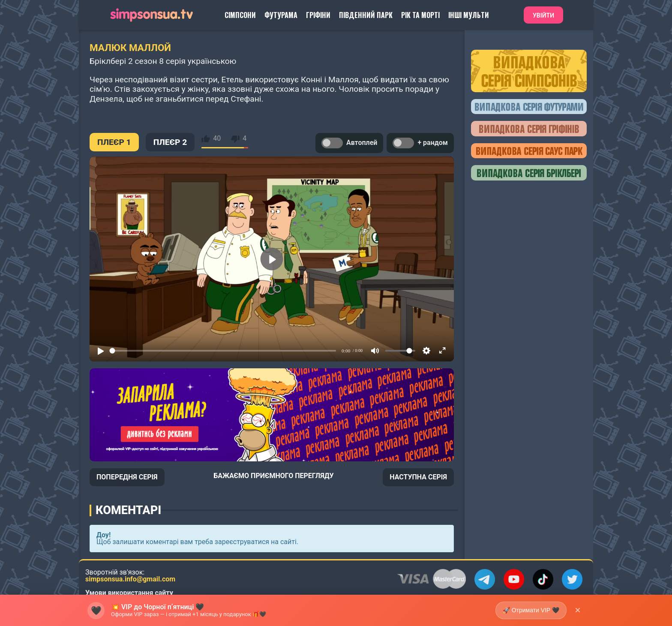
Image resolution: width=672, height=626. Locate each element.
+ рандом (420, 143)
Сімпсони (240, 15)
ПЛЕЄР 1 (114, 142)
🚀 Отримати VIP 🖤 (531, 610)
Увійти (543, 15)
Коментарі (128, 510)
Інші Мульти (469, 15)
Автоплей (349, 143)
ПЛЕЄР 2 (170, 142)
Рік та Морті (420, 15)
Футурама (281, 15)
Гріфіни (318, 15)
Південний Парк (366, 15)
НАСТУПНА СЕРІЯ (418, 477)
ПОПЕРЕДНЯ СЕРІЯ (127, 477)
